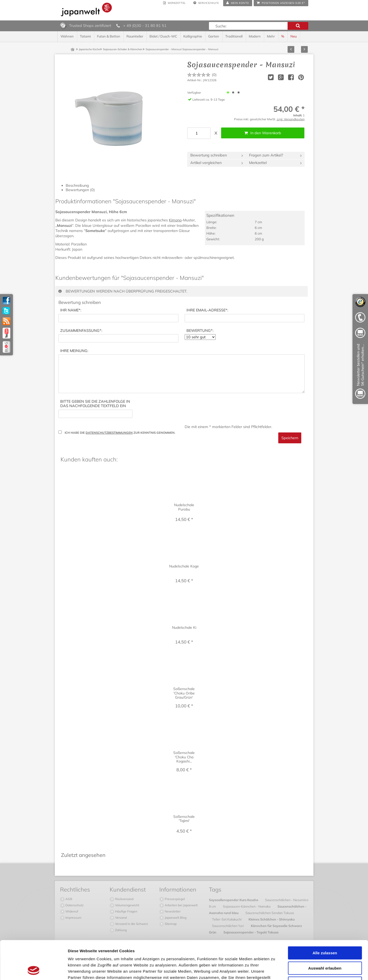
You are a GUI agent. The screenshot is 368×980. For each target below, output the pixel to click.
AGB (68, 899)
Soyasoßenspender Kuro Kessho (234, 900)
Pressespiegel (174, 899)
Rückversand (124, 899)
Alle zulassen (325, 917)
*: (71, 310)
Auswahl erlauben (325, 932)
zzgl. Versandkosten (291, 119)
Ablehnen (325, 947)
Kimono (175, 220)
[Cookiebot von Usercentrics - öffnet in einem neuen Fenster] (33, 970)
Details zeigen (275, 970)
